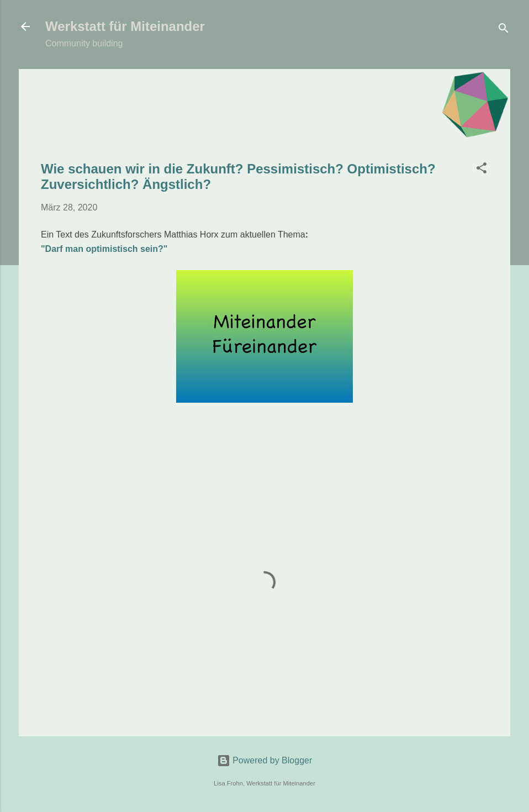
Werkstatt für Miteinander (125, 26)
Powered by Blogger (265, 760)
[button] (482, 170)
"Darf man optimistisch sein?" (104, 249)
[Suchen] (504, 30)
